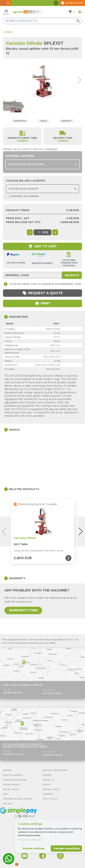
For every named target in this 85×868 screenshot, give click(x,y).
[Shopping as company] (7, 196)
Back (8, 32)
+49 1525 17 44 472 (13, 754)
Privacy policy (24, 840)
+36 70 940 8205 (52, 693)
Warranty (66, 121)
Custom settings (34, 848)
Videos (44, 121)
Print (43, 303)
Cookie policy (36, 840)
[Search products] (42, 21)
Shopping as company (22, 196)
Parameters (20, 121)
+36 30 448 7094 (13, 693)
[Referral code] (42, 275)
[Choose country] (42, 189)
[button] (81, 80)
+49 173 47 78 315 (52, 755)
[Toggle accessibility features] (56, 3)
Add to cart (43, 246)
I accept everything (66, 848)
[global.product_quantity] (40, 232)
